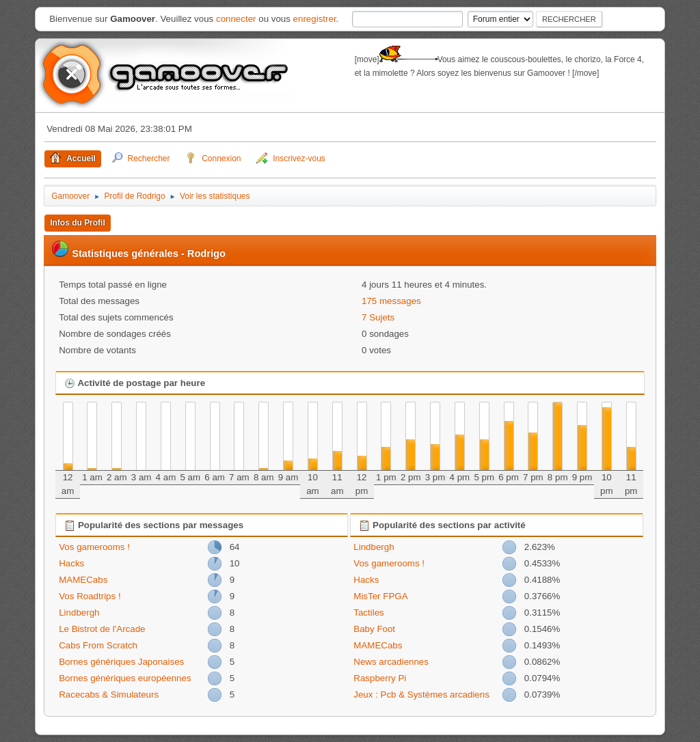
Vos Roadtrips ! (90, 596)
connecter (236, 19)
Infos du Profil (78, 223)
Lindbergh (79, 613)
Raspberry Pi (380, 678)
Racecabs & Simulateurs (109, 695)
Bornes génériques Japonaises (121, 662)
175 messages (391, 301)
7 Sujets (378, 317)
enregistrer (315, 19)
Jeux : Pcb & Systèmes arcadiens (421, 695)
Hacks (71, 563)
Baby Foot (374, 629)
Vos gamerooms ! (94, 547)
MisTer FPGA (380, 596)
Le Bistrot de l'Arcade (102, 629)
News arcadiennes (391, 662)
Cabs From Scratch (98, 645)
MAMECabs (83, 580)
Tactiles (368, 613)
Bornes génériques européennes (125, 678)
